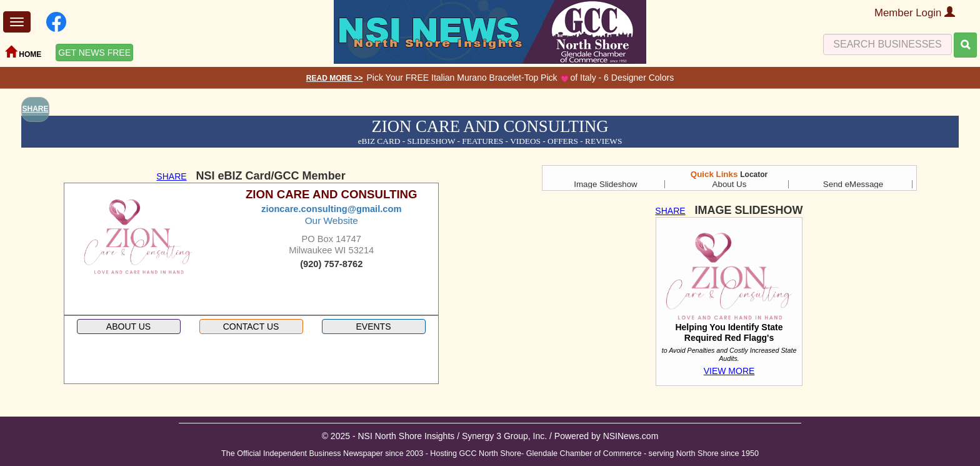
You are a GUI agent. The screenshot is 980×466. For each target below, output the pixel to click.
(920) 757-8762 (331, 264)
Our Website (332, 220)
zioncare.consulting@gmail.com (331, 209)
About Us (730, 184)
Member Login (915, 13)
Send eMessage (853, 184)
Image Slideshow (606, 184)
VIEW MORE (729, 371)
